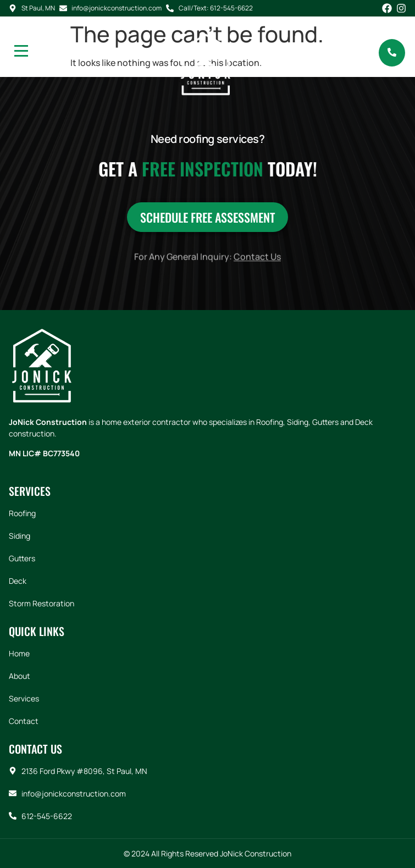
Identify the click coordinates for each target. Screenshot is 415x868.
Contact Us (257, 263)
